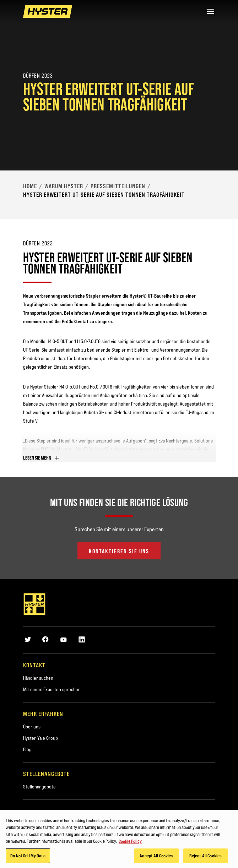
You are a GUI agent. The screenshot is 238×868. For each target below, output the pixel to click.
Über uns (32, 727)
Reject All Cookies (205, 858)
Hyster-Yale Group (40, 738)
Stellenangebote (39, 787)
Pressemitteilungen (118, 186)
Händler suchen (38, 678)
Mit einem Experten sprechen (52, 689)
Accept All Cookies (156, 858)
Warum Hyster (64, 186)
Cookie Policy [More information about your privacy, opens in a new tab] (130, 843)
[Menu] (211, 11)
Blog (27, 749)
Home (30, 186)
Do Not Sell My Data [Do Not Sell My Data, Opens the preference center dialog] (28, 858)
